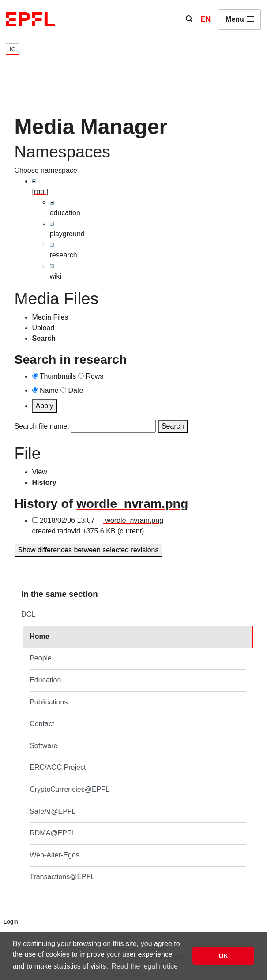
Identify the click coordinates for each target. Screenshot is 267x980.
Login (11, 922)
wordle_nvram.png (132, 503)
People (41, 658)
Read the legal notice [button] (145, 966)
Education (45, 680)
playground (67, 234)
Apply (45, 406)
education (65, 213)
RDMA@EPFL (52, 833)
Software (43, 746)
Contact (42, 724)
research (64, 255)
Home (39, 636)
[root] (40, 192)
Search (173, 426)
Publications (49, 702)
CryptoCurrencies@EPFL (70, 789)
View (40, 472)
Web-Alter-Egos (55, 855)
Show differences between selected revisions (88, 550)
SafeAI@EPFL (53, 811)
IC (13, 49)
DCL (28, 614)
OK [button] (223, 956)
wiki (56, 276)
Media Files (50, 317)
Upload (43, 328)
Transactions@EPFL (62, 877)
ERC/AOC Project (58, 767)
